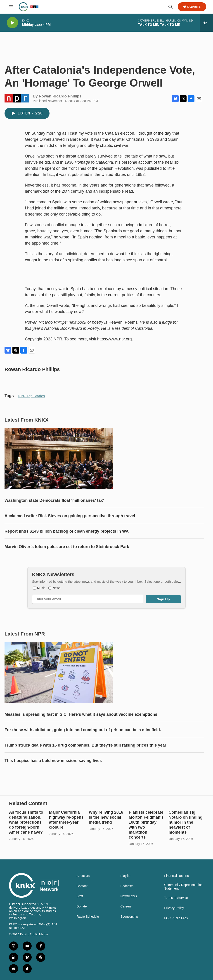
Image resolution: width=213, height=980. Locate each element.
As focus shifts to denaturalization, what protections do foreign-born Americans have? (26, 822)
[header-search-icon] (170, 7)
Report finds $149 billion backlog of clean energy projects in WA (67, 531)
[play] (12, 23)
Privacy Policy (174, 908)
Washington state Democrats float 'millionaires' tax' (54, 500)
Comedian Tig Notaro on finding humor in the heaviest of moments (186, 822)
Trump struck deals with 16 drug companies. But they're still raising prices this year (85, 745)
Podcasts (127, 886)
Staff (80, 896)
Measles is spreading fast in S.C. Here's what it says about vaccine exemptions (81, 714)
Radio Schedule (88, 917)
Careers (126, 906)
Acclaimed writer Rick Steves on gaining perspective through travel (70, 516)
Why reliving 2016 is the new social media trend (106, 817)
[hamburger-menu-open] (11, 7)
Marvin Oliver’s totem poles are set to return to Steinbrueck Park (67, 547)
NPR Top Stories (32, 396)
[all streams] (206, 23)
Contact (82, 886)
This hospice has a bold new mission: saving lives (53, 761)
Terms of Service (176, 898)
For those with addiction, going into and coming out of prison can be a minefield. (83, 730)
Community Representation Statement (183, 887)
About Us (83, 876)
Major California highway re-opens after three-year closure (66, 820)
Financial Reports (176, 876)
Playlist (125, 876)
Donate (194, 7)
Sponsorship (129, 917)
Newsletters (129, 896)
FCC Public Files (176, 918)
